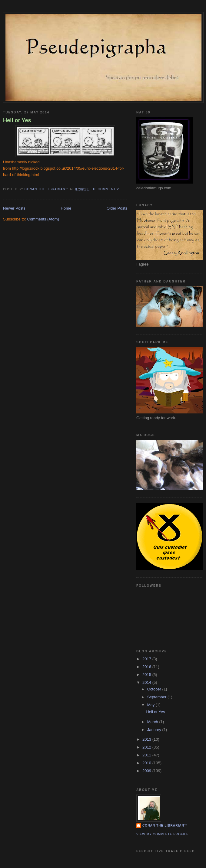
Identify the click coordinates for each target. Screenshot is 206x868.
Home (66, 208)
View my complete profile (163, 834)
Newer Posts (14, 208)
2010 (147, 763)
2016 (147, 667)
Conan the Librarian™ (165, 826)
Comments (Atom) (43, 219)
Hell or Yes (17, 120)
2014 (147, 682)
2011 (147, 755)
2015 (147, 675)
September (157, 697)
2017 (147, 659)
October (155, 689)
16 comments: (106, 189)
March (153, 722)
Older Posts (117, 208)
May (151, 705)
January (155, 730)
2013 (147, 739)
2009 (147, 771)
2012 (147, 747)
